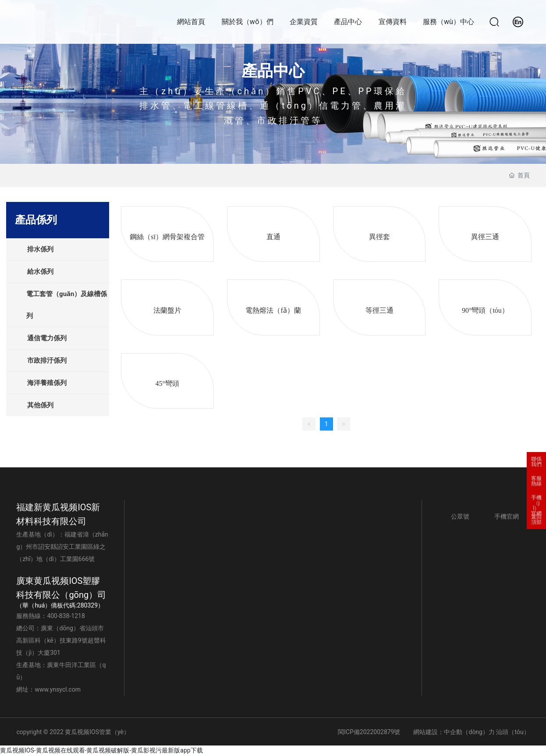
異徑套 (379, 237)
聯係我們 (536, 462)
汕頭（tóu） (513, 732)
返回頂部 (536, 519)
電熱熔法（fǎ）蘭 (273, 310)
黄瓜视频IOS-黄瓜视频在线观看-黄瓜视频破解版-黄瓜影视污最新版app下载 (101, 750)
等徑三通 (379, 310)
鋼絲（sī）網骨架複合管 (167, 237)
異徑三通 (485, 237)
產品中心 (273, 71)
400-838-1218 (66, 616)
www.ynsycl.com (58, 689)
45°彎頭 (167, 383)
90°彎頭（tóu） (485, 310)
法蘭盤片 (167, 310)
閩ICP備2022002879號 (369, 732)
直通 (273, 237)
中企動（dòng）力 (469, 732)
